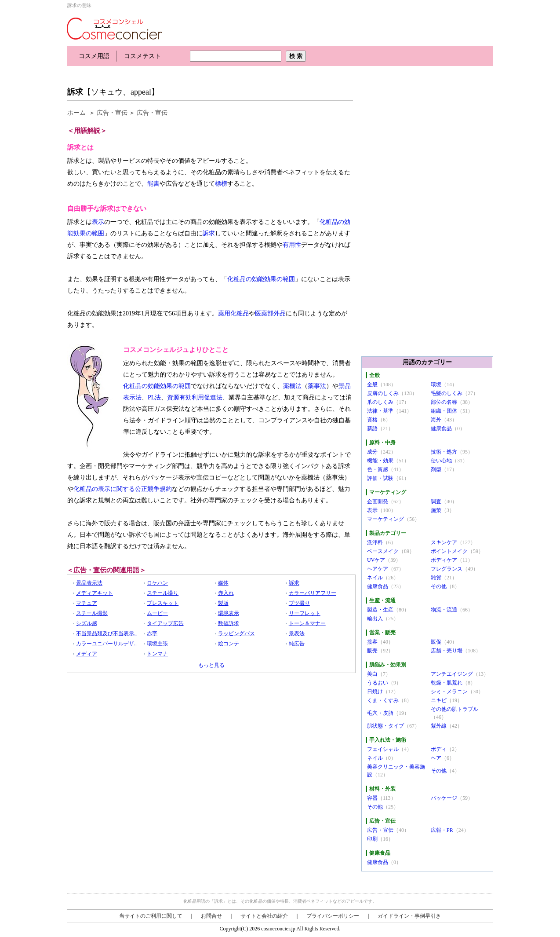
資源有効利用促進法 (195, 397)
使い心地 (441, 461)
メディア (87, 654)
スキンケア (444, 542)
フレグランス (447, 569)
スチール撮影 (92, 613)
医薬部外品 (270, 313)
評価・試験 (380, 478)
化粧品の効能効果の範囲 (261, 279)
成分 (372, 452)
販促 (436, 642)
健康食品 (441, 428)
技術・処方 (444, 452)
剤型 (436, 469)
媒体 (223, 583)
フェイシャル (383, 749)
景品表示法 (89, 583)
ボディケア (444, 560)
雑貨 (436, 578)
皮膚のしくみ (383, 393)
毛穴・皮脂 (380, 713)
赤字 (152, 633)
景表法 (297, 633)
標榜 (221, 184)
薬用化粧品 (233, 313)
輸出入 (375, 619)
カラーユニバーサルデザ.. (106, 644)
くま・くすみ (383, 700)
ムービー (157, 613)
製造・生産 (380, 610)
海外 (436, 420)
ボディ (439, 749)
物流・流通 (444, 610)
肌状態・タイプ (385, 726)
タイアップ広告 (165, 623)
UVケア (376, 560)
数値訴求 (229, 623)
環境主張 (157, 644)
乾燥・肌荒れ (447, 683)
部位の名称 (444, 402)
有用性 (292, 245)
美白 (372, 674)
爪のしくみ (380, 402)
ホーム (76, 113)
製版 (223, 603)
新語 (372, 428)
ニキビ (439, 700)
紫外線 (439, 726)
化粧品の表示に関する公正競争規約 (123, 489)
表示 (98, 222)
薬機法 (292, 386)
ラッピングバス (236, 633)
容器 (372, 798)
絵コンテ (229, 644)
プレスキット (163, 603)
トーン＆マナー (307, 623)
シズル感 (87, 623)
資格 (372, 420)
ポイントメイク (449, 551)
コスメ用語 (94, 56)
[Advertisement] (227, 74)
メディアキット (95, 593)
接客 (372, 642)
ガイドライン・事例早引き (409, 916)
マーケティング (385, 519)
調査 (436, 501)
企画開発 (378, 501)
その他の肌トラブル (455, 709)
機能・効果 (380, 461)
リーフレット (305, 613)
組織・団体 (444, 411)
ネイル (375, 578)
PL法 (154, 397)
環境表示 (229, 613)
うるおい (378, 683)
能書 (153, 184)
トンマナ (157, 654)
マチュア (87, 603)
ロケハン (157, 583)
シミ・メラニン (449, 692)
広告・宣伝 (112, 113)
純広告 (297, 644)
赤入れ (226, 593)
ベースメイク (383, 551)
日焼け (375, 692)
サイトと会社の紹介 (264, 916)
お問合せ (211, 916)
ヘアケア (378, 569)
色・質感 (378, 469)
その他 (439, 586)
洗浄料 (375, 542)
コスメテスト (142, 56)
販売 (372, 651)
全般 (372, 384)
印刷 (372, 839)
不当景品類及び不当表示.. (106, 633)
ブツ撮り (299, 603)
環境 (436, 384)
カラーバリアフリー (313, 593)
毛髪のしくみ (447, 393)
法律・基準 (380, 411)
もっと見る (211, 665)
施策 (436, 510)
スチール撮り (163, 593)
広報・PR (442, 830)
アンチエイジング (452, 674)
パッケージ (444, 798)
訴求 (75, 92)
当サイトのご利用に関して (151, 916)
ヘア (436, 758)
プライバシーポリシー (333, 916)
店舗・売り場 (447, 651)
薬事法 (317, 386)
